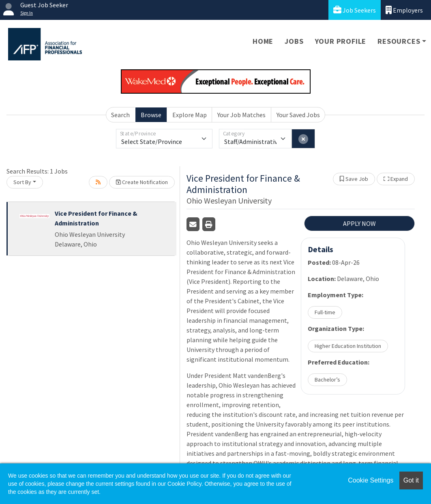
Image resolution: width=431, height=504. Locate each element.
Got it (411, 480)
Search (120, 115)
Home (263, 41)
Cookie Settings (371, 480)
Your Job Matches (241, 115)
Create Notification (142, 182)
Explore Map (190, 115)
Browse (151, 115)
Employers (404, 10)
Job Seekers (355, 10)
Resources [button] (399, 41)
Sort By (22, 182)
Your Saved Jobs (298, 115)
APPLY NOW (359, 223)
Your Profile (341, 41)
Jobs (294, 41)
